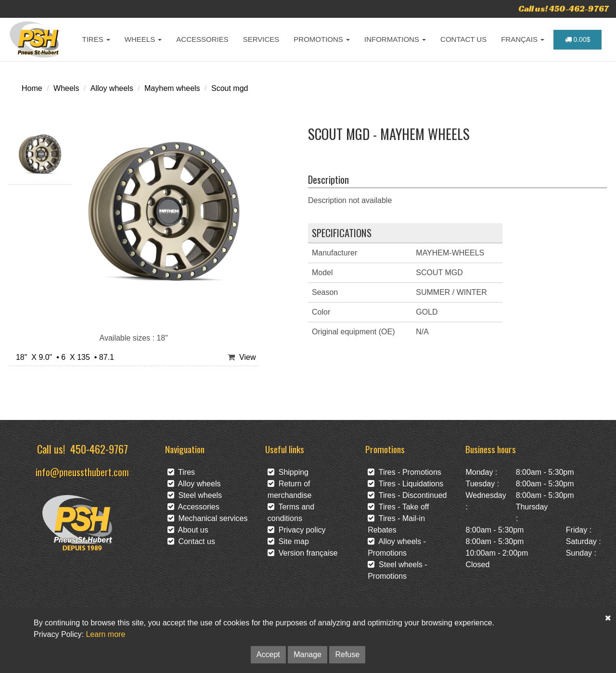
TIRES (96, 39)
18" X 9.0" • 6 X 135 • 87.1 (63, 357)
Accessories (193, 507)
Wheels (66, 88)
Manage (308, 654)
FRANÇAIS (523, 39)
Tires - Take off (398, 507)
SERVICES (261, 39)
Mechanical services (208, 518)
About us (188, 530)
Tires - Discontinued (407, 495)
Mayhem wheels (172, 88)
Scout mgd (230, 88)
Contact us (191, 541)
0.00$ (578, 39)
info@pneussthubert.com (82, 472)
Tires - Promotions (404, 472)
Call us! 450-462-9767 (564, 8)
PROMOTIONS (322, 39)
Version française (303, 553)
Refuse (347, 654)
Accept (268, 654)
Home (32, 88)
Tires (181, 472)
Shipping (288, 472)
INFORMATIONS (395, 39)
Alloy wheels (112, 88)
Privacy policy (297, 530)
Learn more (105, 634)
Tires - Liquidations (405, 484)
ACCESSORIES (202, 39)
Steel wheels (195, 495)
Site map (288, 541)
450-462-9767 (99, 449)
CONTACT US (463, 39)
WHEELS (143, 39)
